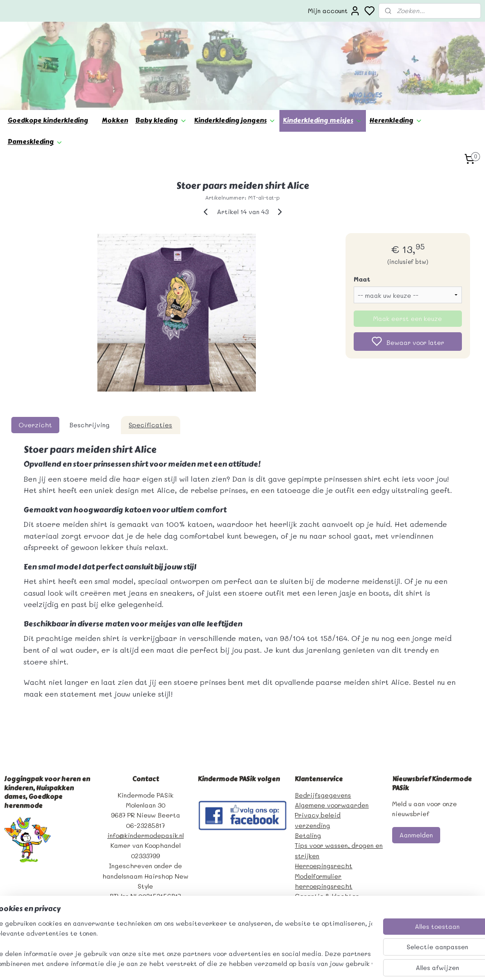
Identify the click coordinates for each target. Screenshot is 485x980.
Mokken (115, 121)
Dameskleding (35, 142)
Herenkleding (396, 121)
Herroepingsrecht (324, 866)
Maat (362, 279)
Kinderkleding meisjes (323, 121)
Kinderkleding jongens (235, 121)
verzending (312, 825)
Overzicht (35, 424)
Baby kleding (161, 121)
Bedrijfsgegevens (323, 795)
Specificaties (150, 424)
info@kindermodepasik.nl (146, 835)
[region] (183, 944)
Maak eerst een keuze (408, 318)
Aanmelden (416, 835)
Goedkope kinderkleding (48, 121)
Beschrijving (89, 424)
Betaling (308, 835)
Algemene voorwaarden (332, 805)
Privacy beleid (318, 815)
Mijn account (334, 11)
